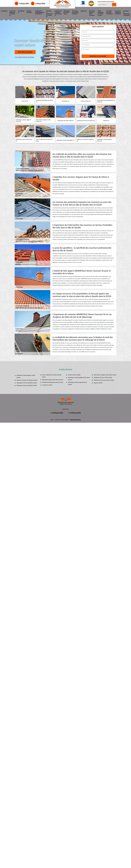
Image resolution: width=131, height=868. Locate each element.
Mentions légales (75, 420)
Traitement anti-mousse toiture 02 (75, 12)
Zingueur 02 (84, 11)
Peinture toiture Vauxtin (74, 375)
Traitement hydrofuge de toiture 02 (12, 13)
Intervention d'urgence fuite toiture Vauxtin (105, 375)
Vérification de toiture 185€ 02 (67, 12)
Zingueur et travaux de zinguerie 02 (118, 12)
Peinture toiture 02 (29, 12)
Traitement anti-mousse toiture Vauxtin (104, 380)
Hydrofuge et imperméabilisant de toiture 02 (40, 12)
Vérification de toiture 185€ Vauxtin (103, 378)
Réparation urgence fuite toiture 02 (92, 13)
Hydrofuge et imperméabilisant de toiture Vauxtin (79, 379)
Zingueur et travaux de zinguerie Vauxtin (27, 380)
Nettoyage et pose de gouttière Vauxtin (27, 383)
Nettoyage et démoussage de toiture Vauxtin (77, 383)
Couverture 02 (21, 12)
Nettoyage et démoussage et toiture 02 (127, 13)
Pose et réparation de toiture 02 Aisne (101, 13)
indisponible (22, 3)
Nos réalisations (25, 52)
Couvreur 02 (4, 11)
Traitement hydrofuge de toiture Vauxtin (53, 382)
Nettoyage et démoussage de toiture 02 (49, 14)
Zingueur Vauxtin (98, 383)
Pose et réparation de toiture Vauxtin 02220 (52, 376)
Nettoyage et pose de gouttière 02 (110, 12)
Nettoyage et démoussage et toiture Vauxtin (26, 376)
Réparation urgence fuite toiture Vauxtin (53, 380)
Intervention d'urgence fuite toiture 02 (58, 13)
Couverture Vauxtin (47, 385)
